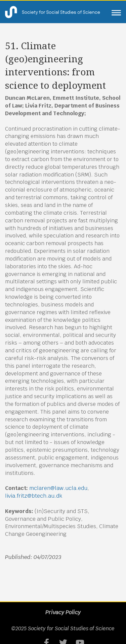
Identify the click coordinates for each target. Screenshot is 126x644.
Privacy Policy (63, 612)
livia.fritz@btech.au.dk (34, 496)
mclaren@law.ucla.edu (58, 488)
